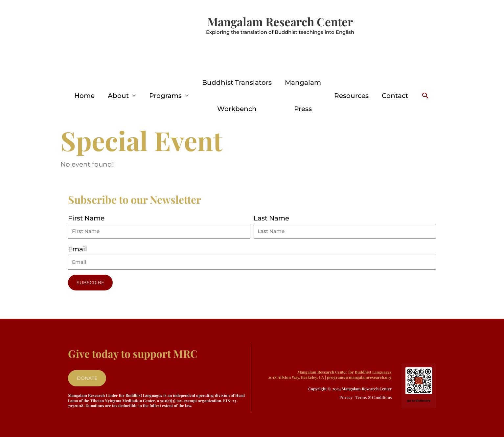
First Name (86, 218)
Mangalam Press (303, 96)
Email (78, 249)
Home (84, 96)
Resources (351, 96)
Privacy (346, 397)
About (118, 96)
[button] (425, 96)
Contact (395, 96)
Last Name (271, 218)
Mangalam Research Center (280, 22)
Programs (165, 96)
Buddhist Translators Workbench (237, 96)
